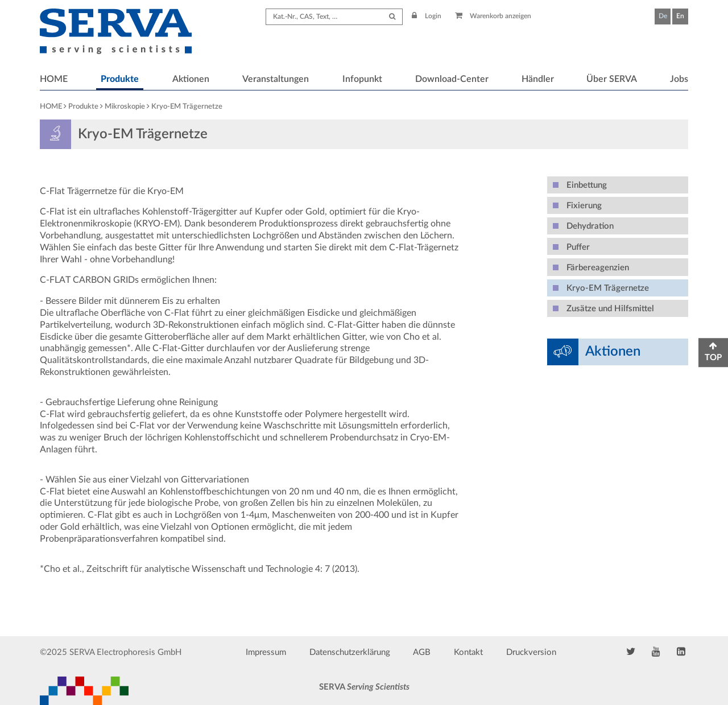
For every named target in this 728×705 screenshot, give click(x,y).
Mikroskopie (125, 107)
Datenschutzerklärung (350, 652)
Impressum (266, 652)
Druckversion (531, 652)
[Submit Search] (392, 17)
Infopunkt (362, 79)
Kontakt (468, 652)
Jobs (679, 79)
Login (427, 16)
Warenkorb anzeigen (493, 16)
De (663, 16)
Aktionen (191, 79)
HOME (54, 79)
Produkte (120, 79)
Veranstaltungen (276, 79)
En (680, 16)
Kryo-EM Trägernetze (187, 107)
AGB (422, 652)
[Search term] (334, 17)
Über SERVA (612, 79)
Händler (538, 79)
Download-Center (452, 79)
